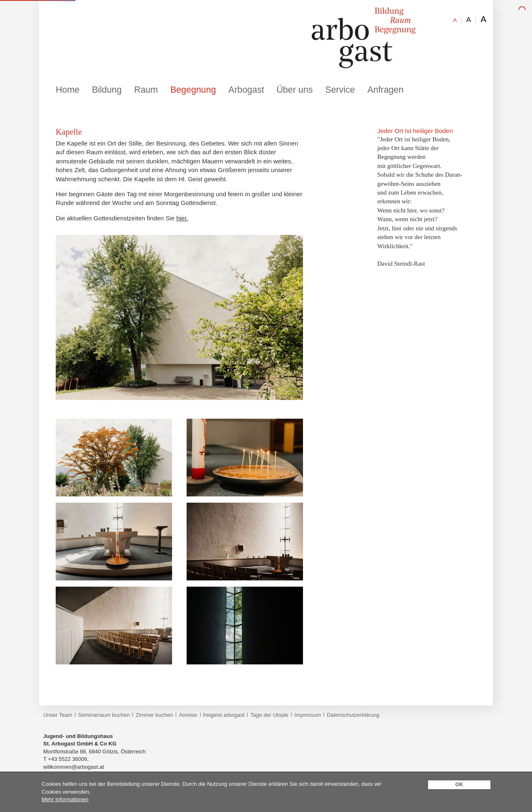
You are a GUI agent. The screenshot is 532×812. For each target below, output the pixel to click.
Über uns (294, 90)
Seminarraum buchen (104, 715)
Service (340, 90)
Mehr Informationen (65, 799)
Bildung (107, 90)
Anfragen (385, 90)
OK (459, 784)
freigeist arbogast (224, 715)
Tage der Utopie (269, 715)
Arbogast (246, 90)
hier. (182, 218)
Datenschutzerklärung (353, 715)
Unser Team (58, 715)
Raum (146, 90)
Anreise (188, 715)
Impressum (308, 715)
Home (68, 90)
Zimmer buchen (154, 715)
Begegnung (193, 90)
